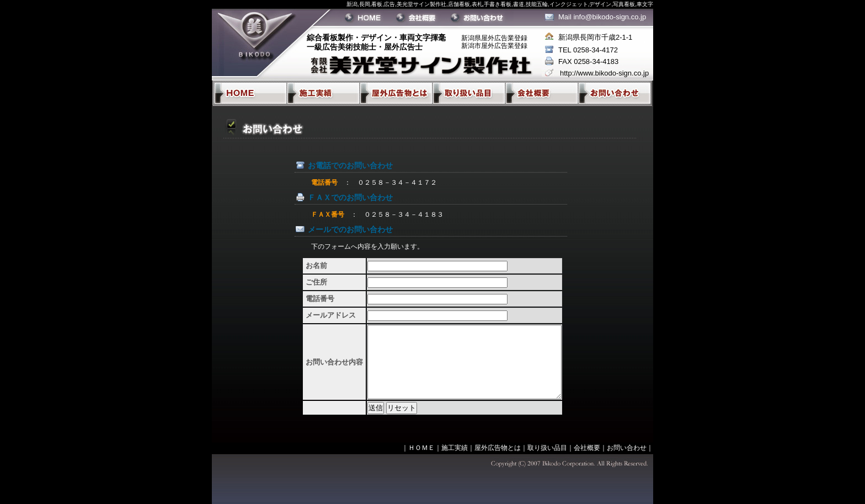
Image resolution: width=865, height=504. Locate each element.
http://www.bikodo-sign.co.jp (604, 73)
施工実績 (455, 448)
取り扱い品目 (547, 448)
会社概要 (587, 448)
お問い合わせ (627, 448)
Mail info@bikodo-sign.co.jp (602, 17)
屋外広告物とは (498, 448)
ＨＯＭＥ (421, 448)
